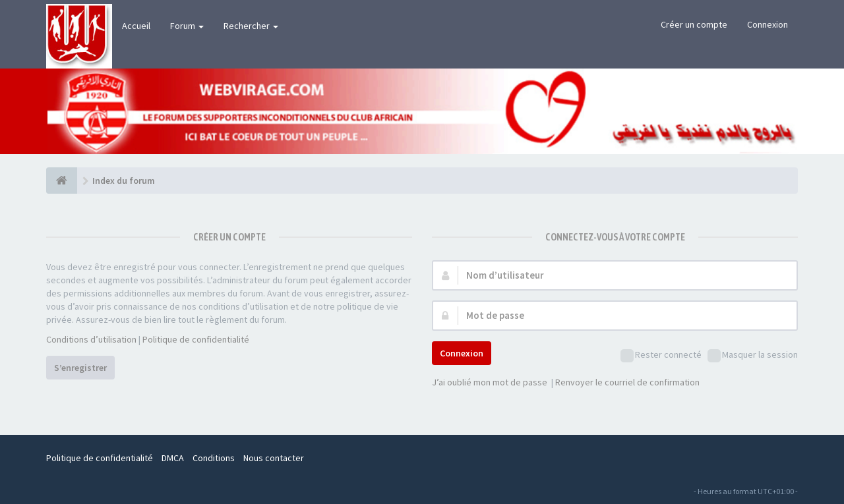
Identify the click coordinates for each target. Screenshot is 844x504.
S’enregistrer (80, 368)
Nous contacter (274, 458)
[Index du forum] (62, 181)
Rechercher (251, 26)
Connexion (768, 24)
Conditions (214, 458)
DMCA (173, 458)
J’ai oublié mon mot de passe (490, 382)
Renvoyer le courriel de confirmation (627, 382)
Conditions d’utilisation (91, 339)
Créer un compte (694, 24)
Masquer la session (753, 355)
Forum (187, 26)
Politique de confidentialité (196, 339)
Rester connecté (661, 355)
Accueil (136, 26)
